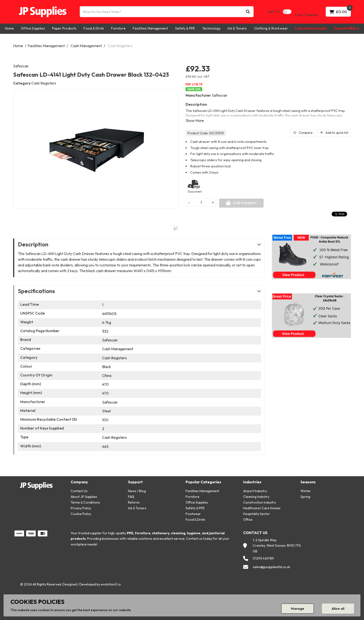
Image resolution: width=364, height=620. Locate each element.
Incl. (274, 12)
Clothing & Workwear (271, 28)
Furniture (118, 28)
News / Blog (137, 491)
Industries (252, 482)
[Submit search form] (248, 12)
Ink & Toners (237, 28)
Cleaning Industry (256, 497)
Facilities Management (150, 28)
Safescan (21, 66)
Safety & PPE (185, 28)
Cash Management (86, 46)
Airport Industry (255, 491)
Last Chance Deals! (311, 28)
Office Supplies (33, 28)
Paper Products (64, 28)
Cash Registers (120, 46)
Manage (298, 609)
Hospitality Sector (257, 514)
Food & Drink (94, 28)
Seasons (308, 482)
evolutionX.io (111, 584)
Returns (134, 502)
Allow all (338, 609)
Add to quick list (334, 133)
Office (248, 520)
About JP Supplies (84, 497)
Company (79, 482)
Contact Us (79, 491)
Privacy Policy (81, 508)
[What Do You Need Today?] (167, 12)
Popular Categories (203, 482)
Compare (303, 133)
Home (9, 28)
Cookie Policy (81, 514)
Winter (306, 491)
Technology (211, 28)
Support (135, 482)
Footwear (193, 514)
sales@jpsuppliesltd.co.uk (271, 567)
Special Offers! (347, 28)
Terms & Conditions (85, 502)
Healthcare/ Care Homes (262, 508)
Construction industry (260, 502)
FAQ (131, 497)
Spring (305, 497)
